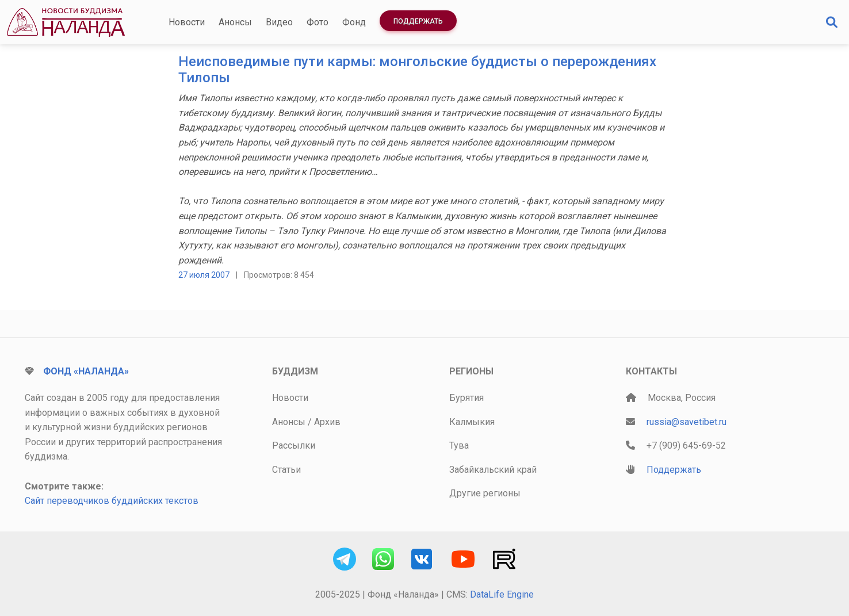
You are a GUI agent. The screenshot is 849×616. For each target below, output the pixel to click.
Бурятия (466, 398)
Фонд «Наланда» (86, 371)
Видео (279, 22)
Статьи (286, 470)
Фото (318, 22)
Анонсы (235, 22)
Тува (459, 445)
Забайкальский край (493, 470)
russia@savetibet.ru (687, 422)
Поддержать (418, 21)
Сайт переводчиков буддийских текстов (112, 501)
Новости (187, 22)
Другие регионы (485, 493)
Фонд (354, 22)
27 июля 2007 (204, 275)
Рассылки (294, 445)
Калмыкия (472, 422)
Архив (327, 422)
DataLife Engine (502, 594)
